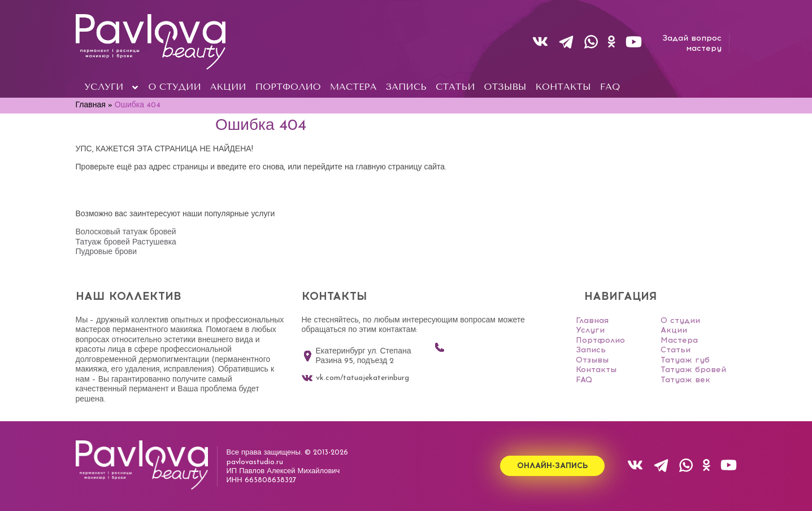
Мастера (679, 340)
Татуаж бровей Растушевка (126, 243)
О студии (680, 320)
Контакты (596, 370)
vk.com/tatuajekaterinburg (355, 378)
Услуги (590, 330)
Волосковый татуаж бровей (126, 232)
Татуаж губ (685, 360)
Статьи (676, 350)
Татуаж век (685, 380)
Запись (591, 350)
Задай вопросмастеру (692, 43)
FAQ (584, 380)
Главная (592, 320)
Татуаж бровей (693, 370)
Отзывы (592, 360)
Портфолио (600, 340)
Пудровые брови (106, 252)
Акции (674, 330)
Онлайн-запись (552, 467)
